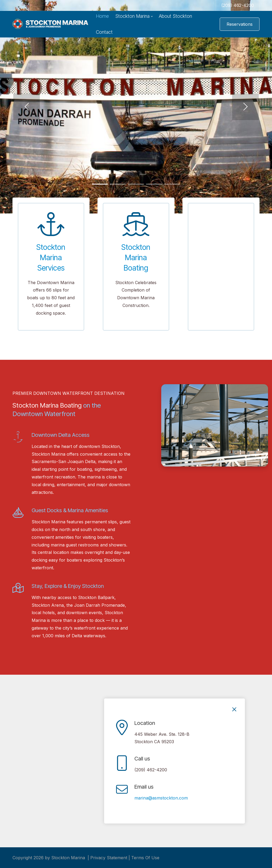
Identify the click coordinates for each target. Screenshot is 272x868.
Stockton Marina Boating (136, 258)
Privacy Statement (109, 858)
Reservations (240, 24)
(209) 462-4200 (238, 5)
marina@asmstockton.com (161, 798)
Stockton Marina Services (51, 258)
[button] (27, 107)
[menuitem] (102, 16)
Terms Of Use (145, 858)
